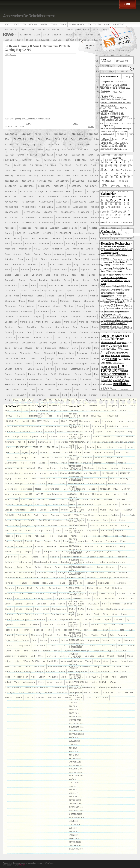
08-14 (70, 30)
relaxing (92, 578)
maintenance (11, 463)
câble (84, 285)
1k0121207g (122, 61)
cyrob (53, 343)
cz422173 (65, 343)
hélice (49, 416)
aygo (77, 264)
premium (68, 541)
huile (73, 421)
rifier (22, 593)
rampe (48, 567)
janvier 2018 (75, 762)
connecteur (70, 322)
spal (19, 614)
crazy (68, 338)
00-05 (17, 24)
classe (57, 306)
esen (97, 374)
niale (126, 494)
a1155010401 (121, 197)
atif (36, 259)
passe (18, 520)
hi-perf (76, 416)
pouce (115, 536)
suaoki (124, 614)
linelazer (56, 452)
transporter (39, 646)
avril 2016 (74, 835)
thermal (9, 635)
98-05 (8, 197)
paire (45, 515)
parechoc (103, 515)
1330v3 (19, 40)
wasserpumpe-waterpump (82, 687)
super (16, 619)
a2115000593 (102, 212)
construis (110, 322)
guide (45, 411)
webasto (49, 693)
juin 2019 (73, 703)
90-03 (105, 186)
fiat (33, 390)
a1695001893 (113, 202)
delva (75, 348)
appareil (113, 249)
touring (54, 640)
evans (58, 379)
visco (7, 677)
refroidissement (13, 578)
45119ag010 (11, 134)
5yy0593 (98, 150)
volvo (41, 682)
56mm (115, 139)
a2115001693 (12, 218)
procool (78, 546)
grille (7, 411)
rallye (38, 567)
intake (125, 426)
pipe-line (17, 531)
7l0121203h (82, 165)
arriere (47, 254)
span (27, 614)
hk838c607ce (12, 421)
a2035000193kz (13, 212)
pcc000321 (30, 520)
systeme (9, 625)
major (24, 463)
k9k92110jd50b (30, 437)
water (22, 693)
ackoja (104, 228)
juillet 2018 (75, 741)
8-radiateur (86, 171)
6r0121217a (81, 160)
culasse (78, 338)
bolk (111, 275)
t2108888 (22, 625)
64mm (21, 155)
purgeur (48, 552)
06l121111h (58, 30)
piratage (39, 531)
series (62, 604)
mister (64, 479)
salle (18, 599)
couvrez (37, 338)
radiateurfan (24, 562)
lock (7, 458)
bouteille (56, 280)
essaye (8, 379)
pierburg (125, 526)
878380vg (33, 176)
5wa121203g (53, 150)
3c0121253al (128, 124)
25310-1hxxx (116, 103)
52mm (49, 139)
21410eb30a (119, 87)
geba (123, 400)
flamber (104, 390)
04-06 (107, 24)
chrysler (102, 301)
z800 (97, 698)
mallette (43, 463)
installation (113, 426)
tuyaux (67, 651)
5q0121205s (53, 144)
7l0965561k (41, 171)
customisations (111, 338)
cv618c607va (12, 343)
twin (76, 651)
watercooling (35, 693)
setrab (72, 604)
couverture (24, 338)
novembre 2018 (76, 727)
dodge (50, 358)
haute (123, 411)
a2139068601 (63, 218)
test (86, 630)
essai (116, 374)
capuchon (103, 291)
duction (18, 364)
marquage (86, 463)
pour (7, 541)
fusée (32, 400)
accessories (41, 228)
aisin (26, 238)
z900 (105, 698)
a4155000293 (29, 223)
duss (48, 364)
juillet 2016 (75, 824)
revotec (70, 588)
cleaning (91, 306)
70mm (124, 160)
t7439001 (62, 625)
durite (29, 364)
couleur (62, 332)
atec (28, 259)
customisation (93, 338)
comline (110, 311)
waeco (113, 682)
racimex (55, 557)
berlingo (36, 270)
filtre (41, 390)
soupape (9, 614)
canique (35, 291)
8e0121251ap (12, 181)
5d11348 (9, 144)
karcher (53, 437)
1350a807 (58, 40)
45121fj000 (26, 134)
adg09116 (20, 233)
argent (37, 254)
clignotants (127, 306)
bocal (74, 275)
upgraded (90, 656)
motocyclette (11, 489)
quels (110, 552)
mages (110, 458)
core (29, 332)
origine (65, 510)
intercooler (10, 432)
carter (127, 291)
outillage (92, 510)
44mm (119, 129)
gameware (91, 400)
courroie (96, 332)
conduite (56, 322)
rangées (89, 567)
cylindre (43, 343)
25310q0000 (121, 108)
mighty (8, 479)
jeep (130, 432)
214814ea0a (103, 92)
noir (62, 499)
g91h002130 (45, 400)
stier (115, 614)
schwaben (110, 599)
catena (40, 296)
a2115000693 (119, 212)
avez (61, 264)
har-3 (85, 411)
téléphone (38, 630)
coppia (8, 332)
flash (114, 390)
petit (114, 520)
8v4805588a (75, 186)
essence (20, 379)
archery (18, 254)
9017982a (116, 186)
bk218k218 (99, 270)
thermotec (36, 635)
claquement (44, 306)
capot (69, 291)
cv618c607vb (28, 343)
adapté (8, 233)
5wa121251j (85, 150)
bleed (18, 275)
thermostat (22, 635)
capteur (91, 291)
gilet (44, 405)
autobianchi (19, 264)
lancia (91, 447)
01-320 (44, 24)
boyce (67, 280)
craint (58, 338)
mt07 (116, 489)
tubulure (131, 646)
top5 (16, 640)
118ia (37, 35)
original (54, 510)
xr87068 (129, 693)
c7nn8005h (72, 285)
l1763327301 (22, 447)
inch (7, 426)
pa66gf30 (10, 515)
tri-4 (63, 646)
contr (20, 327)
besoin (56, 270)
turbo (18, 651)
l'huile (8, 447)
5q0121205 (38, 144)
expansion (121, 379)
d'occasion (94, 343)
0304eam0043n (77, 24)
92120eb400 (57, 191)
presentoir (97, 541)
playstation (92, 531)
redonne (42, 572)
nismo (32, 499)
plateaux (79, 531)
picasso (94, 526)
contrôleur (32, 327)
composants (105, 317)
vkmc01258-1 (93, 677)
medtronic (52, 468)
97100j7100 (93, 191)
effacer (8, 369)
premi (57, 541)
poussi (28, 541)
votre (50, 682)
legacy (120, 447)
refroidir (123, 572)
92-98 (127, 186)
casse (8, 296)
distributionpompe (115, 353)
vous (69, 682)
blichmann (37, 275)
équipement (65, 374)
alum (7, 244)
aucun (78, 259)
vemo (28, 666)
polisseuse (40, 536)
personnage (93, 520)
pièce (104, 526)
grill (133, 405)
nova (19, 505)
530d (58, 139)
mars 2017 (74, 797)
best (65, 270)
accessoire (10, 228)
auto (7, 264)
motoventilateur (52, 489)
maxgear (9, 468)
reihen (71, 578)
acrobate (115, 228)
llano (127, 452)
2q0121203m (100, 118)
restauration (119, 583)
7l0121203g (66, 165)
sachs (132, 593)
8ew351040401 (45, 181)
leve (7, 452)
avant (44, 264)
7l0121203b (51, 165)
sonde (91, 609)
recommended (26, 572)
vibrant (17, 672)
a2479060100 (12, 223)
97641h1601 (124, 191)
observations (60, 505)
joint (7, 437)
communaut (24, 317)
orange (8, 510)
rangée (77, 567)
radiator (9, 567)
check (31, 301)
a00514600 (53, 197)
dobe (41, 358)
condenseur (11, 322)
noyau (29, 505)
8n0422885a (44, 186)
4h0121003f (92, 134)
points (28, 536)
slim (37, 609)
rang (57, 567)
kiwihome (10, 442)
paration (67, 515)
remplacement (122, 578)
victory (28, 672)
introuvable (25, 432)
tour (34, 640)
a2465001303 (115, 218)
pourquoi (17, 541)
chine (54, 301)
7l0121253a (11, 171)
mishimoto (45, 479)
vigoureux (82, 672)
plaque (68, 531)
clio (54, 311)
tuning (8, 651)
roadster (40, 593)
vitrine (64, 677)
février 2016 (75, 842)
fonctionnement (37, 395)
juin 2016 (73, 828)
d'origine (108, 343)
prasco (47, 541)
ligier (25, 452)
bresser (86, 280)
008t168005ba (30, 24)
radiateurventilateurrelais (112, 562)
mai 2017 (73, 790)
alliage (69, 238)
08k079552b (83, 30)
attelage (55, 259)
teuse (131, 630)
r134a (23, 557)
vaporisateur (128, 661)
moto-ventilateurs (117, 484)
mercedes (127, 468)
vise (33, 677)
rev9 (30, 588)
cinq (112, 301)
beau (7, 270)
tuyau (57, 651)
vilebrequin (104, 672)
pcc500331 (45, 520)
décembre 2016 (76, 807)
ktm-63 (21, 442)
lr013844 (44, 458)
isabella (38, 432)
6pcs (38, 160)
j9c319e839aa (73, 432)
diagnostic (25, 353)
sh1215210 (93, 604)
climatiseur (27, 311)
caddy (103, 285)
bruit (118, 280)
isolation (50, 432)
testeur (104, 630)
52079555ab (20, 139)
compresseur (122, 317)
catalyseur (28, 296)
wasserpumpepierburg (110, 687)
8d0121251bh (80, 176)
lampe (81, 447)
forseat (93, 395)
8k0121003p (78, 181)
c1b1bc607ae (56, 285)
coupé (73, 332)
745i (132, 160)
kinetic (129, 437)
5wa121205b (69, 150)
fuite (16, 400)
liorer (87, 452)
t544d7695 (48, 625)
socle (72, 609)
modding (124, 479)
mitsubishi (76, 479)
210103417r (114, 77)
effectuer (20, 369)
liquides (109, 452)
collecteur (75, 311)
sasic (49, 599)
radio (19, 567)
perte (105, 520)
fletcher (124, 390)
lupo (77, 458)
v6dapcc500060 (32, 661)
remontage (105, 578)
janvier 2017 (75, 804)
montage (31, 484)
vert (127, 666)
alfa (34, 238)
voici (114, 677)
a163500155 (63, 202)
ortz (74, 510)
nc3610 (29, 494)
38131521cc (112, 124)
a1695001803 (96, 202)
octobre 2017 (76, 772)
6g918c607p (120, 155)
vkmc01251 (77, 677)
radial (111, 557)
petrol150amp (12, 526)
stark (97, 614)
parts (132, 515)
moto (82, 484)
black (111, 270)
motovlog (68, 489)
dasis (8, 348)
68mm (91, 155)
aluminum (44, 244)
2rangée (131, 118)
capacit (46, 291)
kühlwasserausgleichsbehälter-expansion (113, 442)
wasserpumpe (59, 687)
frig (120, 395)
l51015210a (52, 447)
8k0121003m (62, 181)
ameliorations (85, 244)
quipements (11, 557)
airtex (17, 238)
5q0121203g (23, 144)
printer (20, 546)
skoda (19, 609)
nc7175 (40, 494)
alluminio (104, 238)
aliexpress (44, 238)
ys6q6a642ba (55, 698)
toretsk (25, 640)
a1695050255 (46, 207)
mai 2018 (73, 748)
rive (30, 593)
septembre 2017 (77, 776)
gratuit (124, 405)
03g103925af (94, 24)
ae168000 (48, 233)
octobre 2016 (76, 814)
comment (9, 317)
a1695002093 (12, 207)
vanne (115, 661)
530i (66, 139)
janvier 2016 (75, 845)
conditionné (42, 322)
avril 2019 (74, 710)
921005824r (26, 191)
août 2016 (74, 821)
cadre (113, 285)
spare (36, 614)
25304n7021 (100, 103)
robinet (52, 593)
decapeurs (51, 348)
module (8, 484)
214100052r (106, 82)
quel (88, 552)
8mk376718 (11, 186)
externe (22, 385)
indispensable (35, 426)
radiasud (122, 557)
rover (102, 593)
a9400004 (113, 223)
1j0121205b (109, 56)
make (33, 463)
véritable (117, 666)
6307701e (10, 155)
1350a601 (44, 40)
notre (85, 499)
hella (58, 416)
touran (44, 640)
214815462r (119, 92)
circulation (10, 306)
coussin (128, 332)
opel (99, 505)
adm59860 (34, 233)
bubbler (24, 285)
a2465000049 (98, 218)
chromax (65, 301)
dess (120, 348)
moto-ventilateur (96, 484)
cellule (51, 296)
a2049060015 (68, 212)
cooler (95, 327)
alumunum (58, 244)
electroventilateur (80, 369)
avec (53, 264)
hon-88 (36, 421)
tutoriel (47, 651)
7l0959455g (26, 171)
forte (103, 395)
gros (25, 411)
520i (40, 139)
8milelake (123, 181)
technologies (11, 630)
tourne (65, 640)
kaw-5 (96, 437)
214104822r (121, 82)
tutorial (36, 651)
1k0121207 (107, 61)
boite (83, 275)
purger (37, 552)
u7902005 (121, 651)
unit (33, 656)
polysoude (62, 536)
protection (111, 546)
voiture (123, 677)
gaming (104, 400)
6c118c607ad (104, 155)
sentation (42, 604)
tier (59, 635)
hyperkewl (107, 421)
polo (51, 536)
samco (27, 599)
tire (86, 635)
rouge (92, 593)
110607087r (11, 35)
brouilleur (107, 280)
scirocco (123, 599)
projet (100, 546)
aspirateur (73, 254)
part (124, 515)
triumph (80, 646)
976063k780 (108, 191)
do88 (33, 358)
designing (109, 348)
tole (112, 635)
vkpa (106, 677)
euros (49, 379)
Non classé (73, 499)
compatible (51, 317)
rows (111, 593)
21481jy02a (119, 97)
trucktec (92, 646)
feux (25, 390)
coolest (106, 327)
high (86, 416)
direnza (62, 353)
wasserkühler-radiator (37, 687)
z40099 (69, 698)
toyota (106, 640)
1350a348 (31, 40)
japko (108, 432)
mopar (51, 484)
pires (49, 531)
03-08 (63, 24)
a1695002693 (29, 207)
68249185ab (78, 155)
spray (80, 614)
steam (106, 614)
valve (106, 661)
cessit (61, 296)
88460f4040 (48, 176)
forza (112, 395)
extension (10, 385)
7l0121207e (127, 165)
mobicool (102, 479)
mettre (43, 473)
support (27, 619)
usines (8, 661)
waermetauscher (13, 687)
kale (44, 437)
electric (50, 369)
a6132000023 (63, 223)
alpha (115, 238)
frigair (129, 395)
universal (52, 656)
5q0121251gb (101, 144)
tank (113, 625)
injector (77, 426)
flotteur (9, 395)
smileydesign (59, 609)
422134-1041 (97, 129)
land (100, 447)
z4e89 (79, 698)
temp (49, 630)
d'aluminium (79, 343)
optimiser (126, 505)
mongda (19, 484)
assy (84, 254)
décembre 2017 (76, 765)
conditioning (27, 322)
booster (23, 280)
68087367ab (47, 155)
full (24, 400)
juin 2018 (73, 744)
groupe (35, 411)
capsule (79, 291)
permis (80, 520)
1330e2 (8, 40)
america (130, 244)
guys (54, 411)
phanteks (53, 526)
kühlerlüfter (62, 442)
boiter (92, 275)
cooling (128, 327)
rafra (29, 567)
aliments (57, 238)
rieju (99, 588)
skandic (9, 609)
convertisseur (63, 327)
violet (116, 672)
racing (66, 557)
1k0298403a (123, 66)
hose (55, 421)
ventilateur (39, 666)
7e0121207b (20, 165)
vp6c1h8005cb (99, 682)
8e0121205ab (112, 176)
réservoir (90, 583)
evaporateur (71, 379)
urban (101, 656)
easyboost (68, 364)
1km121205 (108, 71)
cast (17, 296)
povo (38, 541)
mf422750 (125, 473)
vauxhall (17, 666)
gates (114, 400)
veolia (106, 666)
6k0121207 (27, 160)
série (52, 604)
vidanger (51, 672)
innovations (98, 426)
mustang (17, 494)
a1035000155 (104, 197)
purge (28, 552)
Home (127, 4)
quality (79, 552)
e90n (57, 364)
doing (60, 358)
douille (96, 358)
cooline (117, 327)
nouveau (96, 499)
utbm (17, 661)
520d (32, 139)
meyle (77, 473)
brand (76, 280)
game (69, 400)
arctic (28, 254)
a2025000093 (80, 207)
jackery (88, 432)
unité (41, 656)
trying (112, 646)
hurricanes (85, 421)
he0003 (9, 416)
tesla (78, 630)
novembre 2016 (76, 811)
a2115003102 (46, 218)
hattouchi (96, 411)
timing (78, 635)
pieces (114, 526)
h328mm (64, 411)
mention (115, 468)
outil (82, 510)
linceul (44, 452)
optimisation (111, 505)
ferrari (16, 390)
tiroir (104, 635)
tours (74, 640)
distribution (96, 353)
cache (94, 285)
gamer (79, 400)
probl (29, 546)
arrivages (59, 254)
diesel (37, 353)
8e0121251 (127, 176)
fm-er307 (21, 395)
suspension (65, 619)
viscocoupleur (21, 677)
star (89, 614)
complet (64, 317)
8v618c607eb (91, 186)
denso (97, 348)
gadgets (59, 400)
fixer (94, 390)
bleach (8, 275)
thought (49, 635)
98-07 (17, 197)
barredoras (118, 264)
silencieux (115, 604)
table (85, 625)
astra (101, 254)
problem (39, 546)
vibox (8, 672)
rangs (100, 567)
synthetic (119, 619)
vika (92, 672)
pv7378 (59, 552)
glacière (93, 405)
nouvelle (9, 505)
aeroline (79, 233)
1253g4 (79, 35)
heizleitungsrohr (34, 416)
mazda (20, 468)
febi (7, 390)
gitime (65, 405)
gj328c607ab (79, 405)
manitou (54, 463)
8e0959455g (28, 181)
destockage (11, 353)
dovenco (107, 358)
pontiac (85, 536)
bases (130, 264)
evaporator (86, 379)
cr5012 (48, 338)
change (94, 296)
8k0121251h (94, 181)
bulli (34, 285)
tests (114, 630)
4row (132, 134)
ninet (15, 499)
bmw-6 (65, 275)
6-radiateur (112, 150)
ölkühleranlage (86, 505)
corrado (39, 332)
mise (34, 479)
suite (7, 619)
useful (121, 656)
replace (61, 583)
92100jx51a (41, 191)
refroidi (112, 572)
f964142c (63, 385)
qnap (69, 552)
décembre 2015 (76, 849)
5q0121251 (68, 144)
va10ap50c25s (50, 661)
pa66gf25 (128, 510)
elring (95, 369)
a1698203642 (63, 207)
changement (108, 296)
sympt (108, 619)
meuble (53, 473)
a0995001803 (87, 197)
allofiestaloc (82, 238)
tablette (95, 625)
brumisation (11, 285)
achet (83, 228)
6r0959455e (111, 160)
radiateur (10, 562)
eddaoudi (120, 364)
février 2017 (75, 800)
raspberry (112, 567)
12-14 (46, 35)
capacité (58, 291)
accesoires (127, 223)
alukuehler (127, 238)
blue (56, 275)
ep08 (53, 374)
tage (105, 625)
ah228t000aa (115, 233)
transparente (23, 646)
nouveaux (122, 499)
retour (21, 588)
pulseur (9, 552)
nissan (42, 499)
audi (87, 259)
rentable (35, 583)
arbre (7, 254)
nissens (53, 499)
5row (40, 150)
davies (29, 348)
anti (67, 249)
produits (89, 546)
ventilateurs (84, 666)
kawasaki (108, 437)
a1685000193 (79, 202)
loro (34, 458)
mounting (81, 489)
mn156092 (89, 479)
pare (77, 515)
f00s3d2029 (35, 385)
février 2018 (75, 758)
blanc (120, 270)
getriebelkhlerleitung (27, 405)
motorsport (26, 489)
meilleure (76, 468)
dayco (39, 348)
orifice (43, 510)
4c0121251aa (76, 134)
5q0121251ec (84, 144)
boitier (102, 275)
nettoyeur (97, 494)
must (7, 494)
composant (90, 317)
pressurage (111, 541)
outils (103, 510)
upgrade (77, 656)
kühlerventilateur (80, 442)
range (67, 567)
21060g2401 (129, 77)
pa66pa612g (24, 515)
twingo (85, 651)
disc (72, 353)
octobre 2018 (76, 731)
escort (88, 374)
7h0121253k (36, 165)
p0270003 (115, 510)
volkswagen (29, 682)
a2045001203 (51, 212)
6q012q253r (50, 160)
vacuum (78, 661)
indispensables (52, 426)
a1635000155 (29, 202)
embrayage (107, 369)
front (7, 400)
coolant (85, 327)
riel (107, 588)
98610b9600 (29, 197)
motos (38, 489)
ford (64, 395)
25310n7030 (105, 108)
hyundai (120, 421)
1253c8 (68, 35)
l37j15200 (37, 447)
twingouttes (98, 651)
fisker (77, 390)
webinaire (62, 693)
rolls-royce (80, 593)
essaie (126, 374)
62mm (124, 150)
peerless (58, 520)
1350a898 (71, 40)
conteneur (124, 322)
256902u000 (117, 113)
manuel (74, 463)
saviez (77, 599)
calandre (124, 285)
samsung (38, 599)
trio (71, 646)
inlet (87, 426)
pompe (74, 536)
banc (107, 264)
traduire (9, 646)
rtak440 (121, 593)
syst (129, 619)
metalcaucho (30, 473)
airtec (8, 238)
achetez (93, 228)
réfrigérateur (65, 572)
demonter (86, 348)
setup (81, 604)
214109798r (103, 87)
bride (96, 280)
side (104, 604)
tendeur (68, 630)
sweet (98, 619)
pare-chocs (89, 515)
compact (37, 317)
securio (29, 604)
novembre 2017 (76, 769)
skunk (29, 609)
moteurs (72, 484)
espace (106, 374)
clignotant (113, 306)
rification (117, 588)
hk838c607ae (113, 416)
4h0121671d (108, 134)
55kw (97, 139)
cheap (22, 301)
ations (44, 259)
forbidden (54, 395)
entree (32, 374)
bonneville (10, 280)
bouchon (44, 280)
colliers (87, 311)
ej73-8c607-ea (35, 369)
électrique (62, 369)
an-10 (37, 249)
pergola (70, 520)
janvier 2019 (75, 720)
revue (81, 588)
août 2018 (74, 737)
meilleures (89, 468)
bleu (26, 275)
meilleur (64, 468)
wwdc (97, 693)
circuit (121, 301)
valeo (97, 661)
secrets (18, 604)
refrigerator (81, 572)
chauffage (10, 301)
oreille (33, 510)
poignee (9, 536)
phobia (73, 526)
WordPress (49, 863)
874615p (9, 176)
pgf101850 (39, 526)
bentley (25, 270)
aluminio (18, 244)
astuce (110, 254)
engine (8, 374)
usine (130, 656)
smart (46, 609)
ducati (8, 364)
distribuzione (11, 358)
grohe (17, 411)
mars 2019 (74, 713)
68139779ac (62, 155)
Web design (8, 865)
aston (92, 254)
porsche (96, 536)
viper (125, 672)
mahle (120, 458)
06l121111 (44, 30)
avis (69, 264)
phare (64, 526)
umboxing (10, 656)
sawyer (87, 599)
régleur (45, 578)
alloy (94, 238)
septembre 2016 (77, 818)
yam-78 (29, 698)
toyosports (93, 640)
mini (26, 479)
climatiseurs (42, 311)
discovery (82, 353)
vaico (88, 661)
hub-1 (64, 421)
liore (78, 452)
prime (123, 541)
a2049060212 (85, 212)
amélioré (100, 244)
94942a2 (79, 191)
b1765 (86, 264)
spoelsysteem (58, 614)
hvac (96, 421)
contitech (10, 327)
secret (8, 604)
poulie (125, 536)
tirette (95, 635)
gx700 (25, 119)
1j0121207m (124, 56)
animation (57, 249)
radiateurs (66, 562)
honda (46, 421)
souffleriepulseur (115, 609)
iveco (60, 432)
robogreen (65, 593)
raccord (34, 557)
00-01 (8, 24)
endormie (121, 369)
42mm (110, 129)
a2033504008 (98, 207)
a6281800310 (80, 223)
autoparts (33, 264)
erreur (78, 374)
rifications (10, 593)
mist (55, 479)
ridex (90, 588)
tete (122, 630)
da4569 (120, 343)
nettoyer (85, 494)
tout (82, 640)
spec (45, 614)
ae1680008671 (64, 233)
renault (23, 583)
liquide (97, 452)
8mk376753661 (27, 186)
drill (117, 358)
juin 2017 (73, 786)
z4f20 (88, 698)
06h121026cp (12, 30)
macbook (87, 458)
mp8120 (93, 489)
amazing (70, 244)
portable (41, 119)
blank (129, 270)
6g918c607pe (12, 160)
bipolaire (86, 270)
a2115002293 (29, 218)
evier (97, 379)
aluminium (30, 244)
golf (103, 405)
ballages (97, 264)
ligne (34, 452)
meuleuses (66, 473)
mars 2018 (74, 755)
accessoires (25, 228)
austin (130, 259)
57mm (125, 139)
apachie (101, 249)
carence (116, 291)
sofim (81, 609)
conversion (46, 327)
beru (46, 270)
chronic (76, 301)
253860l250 (101, 113)
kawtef (119, 437)
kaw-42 (86, 437)
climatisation (11, 311)
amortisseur (25, 249)
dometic (70, 358)
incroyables (18, 426)
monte (42, 484)
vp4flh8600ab (81, 682)
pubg (122, 546)
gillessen (54, 405)
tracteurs (129, 640)
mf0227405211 (91, 473)
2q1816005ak (117, 118)
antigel (90, 249)
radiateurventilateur (85, 562)
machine (99, 458)
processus (65, 546)
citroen (31, 306)
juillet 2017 (75, 783)
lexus (16, 452)
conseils (84, 322)
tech (121, 625)
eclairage (95, 364)
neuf (108, 494)
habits (75, 411)
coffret (63, 311)
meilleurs (103, 468)
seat (133, 599)
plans (58, 531)
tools (7, 640)
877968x (21, 176)
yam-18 (9, 698)
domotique (83, 358)
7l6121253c (56, 171)
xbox (119, 693)
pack (36, 515)
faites (125, 385)
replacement (75, 583)
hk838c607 (97, 416)
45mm (38, 134)
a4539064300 (46, 223)
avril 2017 (74, 793)
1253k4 (90, 35)
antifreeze (78, 249)
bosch (33, 280)
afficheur (91, 233)
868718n (115, 171)
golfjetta (113, 405)
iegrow (131, 421)
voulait (59, 682)
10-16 (95, 30)
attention (67, 259)
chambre (82, 296)
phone (84, 526)
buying (43, 285)
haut (114, 411)
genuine (9, 405)
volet (17, 682)
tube (121, 646)
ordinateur (21, 510)
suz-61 (78, 619)
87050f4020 (129, 171)
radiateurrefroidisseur (46, 562)
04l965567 (119, 24)
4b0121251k (60, 134)
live (118, 452)
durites (39, 364)
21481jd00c (104, 97)
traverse (53, 646)
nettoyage (72, 494)
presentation (82, 541)
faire (116, 385)
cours (107, 332)
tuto (26, 651)
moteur (61, 484)
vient (71, 672)
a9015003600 (98, 223)
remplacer (10, 583)
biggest (74, 270)
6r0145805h (96, 160)
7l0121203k (97, 165)
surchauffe (39, 619)
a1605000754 (12, 202)
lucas (68, 458)
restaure (9, 588)
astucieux (10, 259)
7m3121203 (71, 171)
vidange (39, 672)
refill (52, 572)
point (19, 536)
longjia (25, 458)
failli (108, 385)
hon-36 (25, 421)
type (110, 651)
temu (58, 630)
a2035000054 (115, 207)
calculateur (11, 291)
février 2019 (75, 717)
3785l (100, 124)
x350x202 (108, 693)
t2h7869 (34, 625)
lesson (131, 447)
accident (55, 228)
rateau (124, 567)
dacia (130, 343)
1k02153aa (108, 66)
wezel (87, 693)
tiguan (67, 635)
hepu (67, 416)
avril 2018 (74, 751)
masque (122, 463)
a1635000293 (46, 202)
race (44, 557)
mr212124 (105, 489)
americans (10, 249)
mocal (113, 479)
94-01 (69, 191)
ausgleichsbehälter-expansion (108, 259)
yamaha (40, 698)
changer (122, 296)
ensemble (20, 374)
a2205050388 (80, 218)
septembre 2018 (77, 734)
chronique (89, 301)
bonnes (120, 275)
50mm (8, 139)
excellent (108, 379)
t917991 (74, 625)
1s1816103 (123, 71)
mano (64, 463)
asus (20, 259)
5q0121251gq (118, 144)
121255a (57, 35)
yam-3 (19, 698)
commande (123, 311)
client (101, 306)
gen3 (132, 400)
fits (86, 390)
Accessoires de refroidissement (29, 16)
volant (8, 682)
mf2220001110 (110, 473)
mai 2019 (73, 706)
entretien (43, 374)
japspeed (120, 432)
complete (76, 317)
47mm (47, 134)
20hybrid (100, 77)
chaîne (71, 296)
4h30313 (121, 134)
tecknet (25, 630)
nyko (38, 505)
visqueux (53, 677)
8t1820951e (60, 186)
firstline (67, 390)
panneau (55, 515)
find (49, 390)
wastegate (10, 693)
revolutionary (56, 588)
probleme (52, 546)
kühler (32, 442)
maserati (110, 463)
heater (19, 416)
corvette (51, 332)
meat (41, 468)
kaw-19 (64, 437)
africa (102, 233)
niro (23, 499)
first (57, 390)
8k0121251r (109, 181)
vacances (66, 661)
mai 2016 (73, 831)
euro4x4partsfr (35, 379)
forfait (74, 395)
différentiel (49, 353)
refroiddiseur (97, 572)
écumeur (108, 364)
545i (73, 139)
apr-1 (132, 249)
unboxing (23, 656)
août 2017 (74, 779)
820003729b (101, 171)
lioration (68, 452)
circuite (131, 301)
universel (65, 656)
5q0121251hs (28, 150)
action (126, 228)
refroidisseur (31, 578)
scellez (98, 599)
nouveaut (109, 499)
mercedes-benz (13, 473)
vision (42, 677)
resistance (104, 583)
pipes (28, 531)
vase (7, 666)
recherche (10, 572)
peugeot (26, 526)
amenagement (115, 244)
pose (106, 536)
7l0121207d (112, 165)
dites (24, 358)
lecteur (109, 447)
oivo (72, 505)
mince (18, 479)
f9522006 (50, 385)
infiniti (67, 426)
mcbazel (31, 468)
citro (21, 306)
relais (81, 578)
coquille (19, 332)
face (87, 385)
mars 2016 (74, 838)
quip (118, 552)
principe (9, 546)
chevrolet (43, 301)
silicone (128, 604)
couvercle (10, 338)
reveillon (41, 588)
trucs (102, 646)
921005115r (11, 191)
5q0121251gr (11, 150)
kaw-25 (75, 437)
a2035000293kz (32, 212)
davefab (18, 348)
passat (8, 520)
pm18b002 (107, 531)
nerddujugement (55, 494)
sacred (8, 599)
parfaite (115, 515)
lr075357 (57, 458)
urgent (111, 656)
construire (97, 322)
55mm (106, 139)
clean (80, 306)
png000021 (121, 531)
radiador (77, 557)
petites (123, 520)
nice (7, 499)
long (15, 458)
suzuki (88, 619)
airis (127, 233)
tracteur (117, 640)
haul (106, 411)
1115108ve (26, 35)
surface (52, 619)
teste (94, 630)
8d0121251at (64, 176)
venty (97, 666)
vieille (62, 672)
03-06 (54, 24)
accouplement (70, 228)
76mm (8, 165)
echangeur (82, 364)
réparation (48, 583)
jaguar (99, 432)
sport (71, 614)
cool (75, 327)
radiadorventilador (95, 557)
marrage (98, 463)
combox (99, 311)
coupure (84, 332)
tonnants (122, 635)
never (117, 494)
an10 (46, 249)
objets (47, 505)
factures (98, 385)
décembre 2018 (76, 724)
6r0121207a (65, 160)
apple (123, 249)
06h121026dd (28, 30)
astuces (121, 254)
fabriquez (77, 385)
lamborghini (67, 447)
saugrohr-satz (63, 599)
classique (69, 306)
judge (16, 437)
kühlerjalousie (45, 442)
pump (19, 552)
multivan (126, 489)
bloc (48, 275)
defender (64, 348)
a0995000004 (69, 197)
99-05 (42, 197)
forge (83, 395)
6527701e (32, 155)
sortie (100, 609)
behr (15, 270)
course (116, 332)
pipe (7, 531)
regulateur (58, 578)
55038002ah (85, 139)
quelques (99, 552)
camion (23, 291)
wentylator (76, 693)
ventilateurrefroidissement (62, 666)
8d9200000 (96, 176)
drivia (125, 358)
